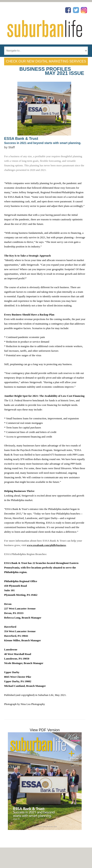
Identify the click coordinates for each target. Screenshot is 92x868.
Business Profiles (45, 69)
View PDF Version (45, 730)
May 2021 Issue (65, 73)
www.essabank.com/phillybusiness (46, 545)
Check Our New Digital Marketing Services (46, 61)
